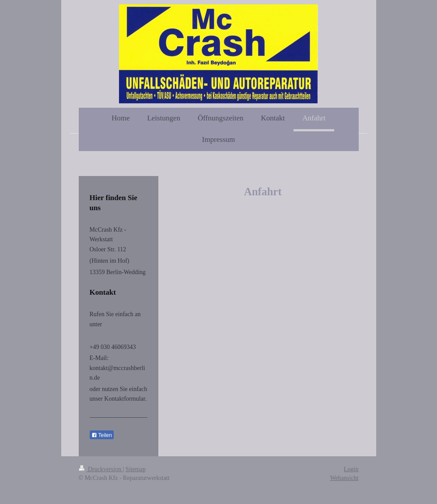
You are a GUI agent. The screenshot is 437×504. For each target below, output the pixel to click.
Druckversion (101, 469)
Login (351, 469)
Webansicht (344, 478)
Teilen (102, 435)
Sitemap (136, 469)
